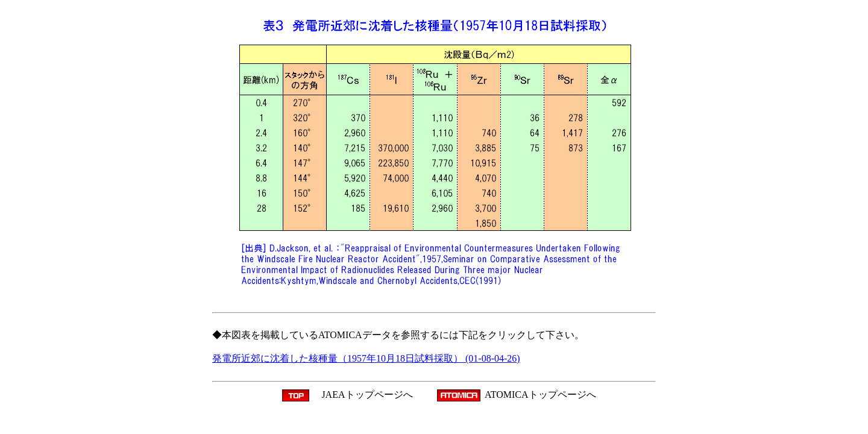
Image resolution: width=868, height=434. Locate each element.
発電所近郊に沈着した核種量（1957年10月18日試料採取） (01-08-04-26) (366, 358)
